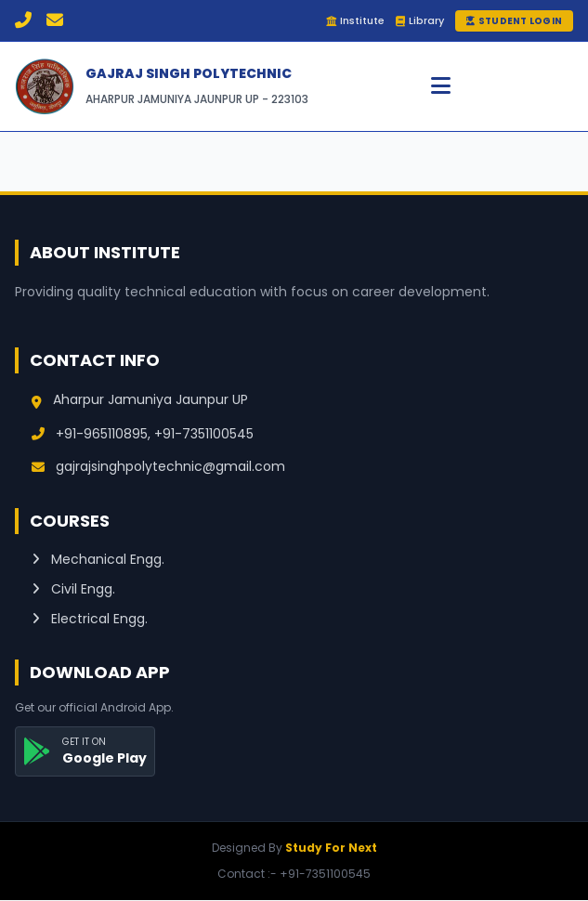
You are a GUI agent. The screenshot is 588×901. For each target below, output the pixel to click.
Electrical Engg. (90, 619)
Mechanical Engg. (98, 559)
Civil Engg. (73, 589)
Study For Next (331, 848)
